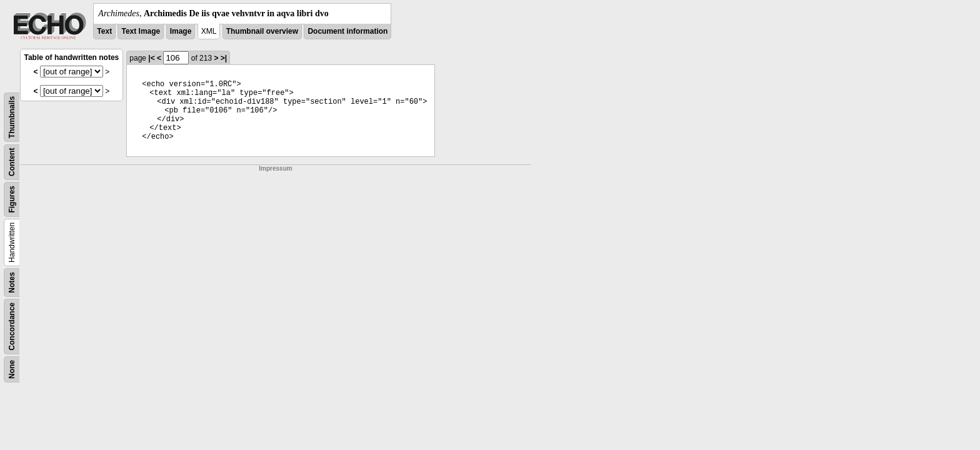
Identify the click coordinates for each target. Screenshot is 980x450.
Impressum (275, 168)
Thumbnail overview (262, 31)
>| (224, 58)
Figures (12, 199)
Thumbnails (12, 117)
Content (12, 162)
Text (104, 31)
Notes (12, 282)
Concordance (12, 327)
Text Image (141, 31)
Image (181, 31)
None (12, 369)
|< (151, 58)
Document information (347, 31)
